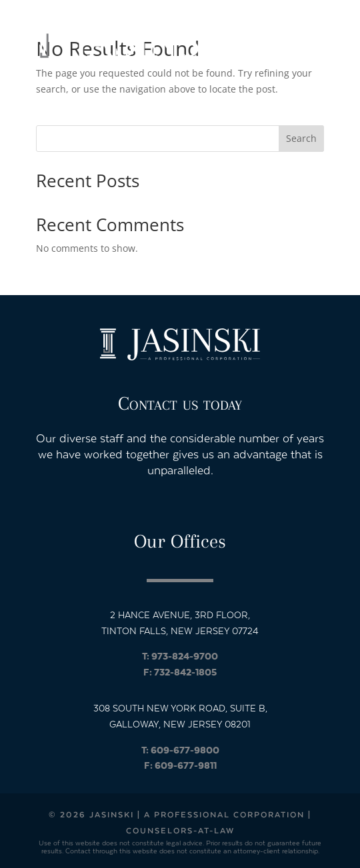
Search (301, 138)
